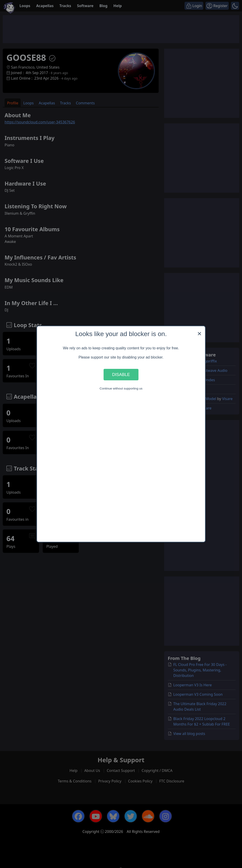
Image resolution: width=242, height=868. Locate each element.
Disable (121, 374)
